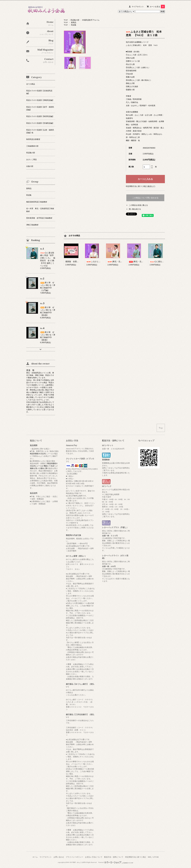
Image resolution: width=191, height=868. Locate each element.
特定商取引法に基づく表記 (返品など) (141, 186)
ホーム (35, 857)
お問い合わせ (59, 857)
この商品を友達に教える (138, 205)
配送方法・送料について (114, 857)
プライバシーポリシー (74, 857)
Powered (116, 862)
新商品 (74, 22)
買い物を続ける (135, 209)
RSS (149, 857)
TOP (66, 20)
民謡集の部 (75, 20)
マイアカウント (138, 7)
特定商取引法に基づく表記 (136, 857)
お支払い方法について (94, 857)
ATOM (156, 857)
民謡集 (74, 25)
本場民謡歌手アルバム (91, 20)
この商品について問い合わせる (145, 198)
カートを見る (157, 7)
